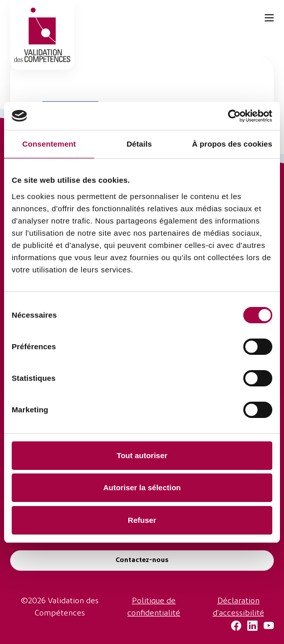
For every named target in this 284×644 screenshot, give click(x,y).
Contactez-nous (142, 560)
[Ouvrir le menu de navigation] (269, 18)
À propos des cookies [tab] (232, 144)
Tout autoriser (142, 455)
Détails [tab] (139, 144)
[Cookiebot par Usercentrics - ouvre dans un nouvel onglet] (228, 116)
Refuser (142, 520)
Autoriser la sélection (142, 487)
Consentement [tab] (49, 144)
